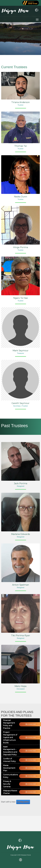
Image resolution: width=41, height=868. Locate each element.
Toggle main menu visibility (37, 19)
